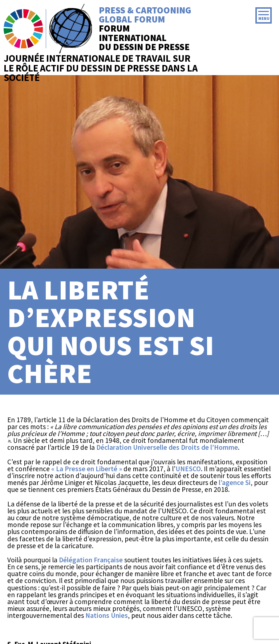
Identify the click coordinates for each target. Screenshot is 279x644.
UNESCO (188, 469)
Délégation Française (91, 560)
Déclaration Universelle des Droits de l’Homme (167, 447)
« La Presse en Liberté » (87, 469)
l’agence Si (235, 482)
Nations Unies (107, 615)
